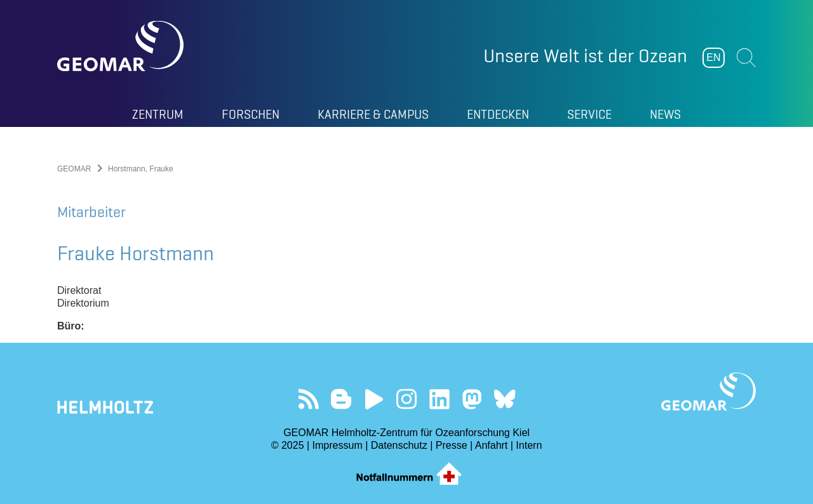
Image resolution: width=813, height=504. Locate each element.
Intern (529, 445)
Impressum (338, 445)
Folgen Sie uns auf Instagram (407, 399)
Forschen (251, 114)
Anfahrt (492, 445)
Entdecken (498, 114)
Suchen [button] (746, 58)
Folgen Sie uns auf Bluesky (505, 399)
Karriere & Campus (373, 114)
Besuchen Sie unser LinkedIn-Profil (439, 399)
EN (713, 57)
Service (589, 114)
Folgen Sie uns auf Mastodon (472, 399)
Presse (452, 445)
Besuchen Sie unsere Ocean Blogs (341, 399)
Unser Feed (308, 399)
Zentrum (158, 114)
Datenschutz (399, 445)
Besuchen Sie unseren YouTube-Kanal (374, 399)
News (665, 114)
